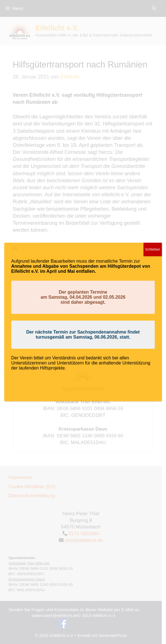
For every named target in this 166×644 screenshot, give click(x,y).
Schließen (153, 249)
